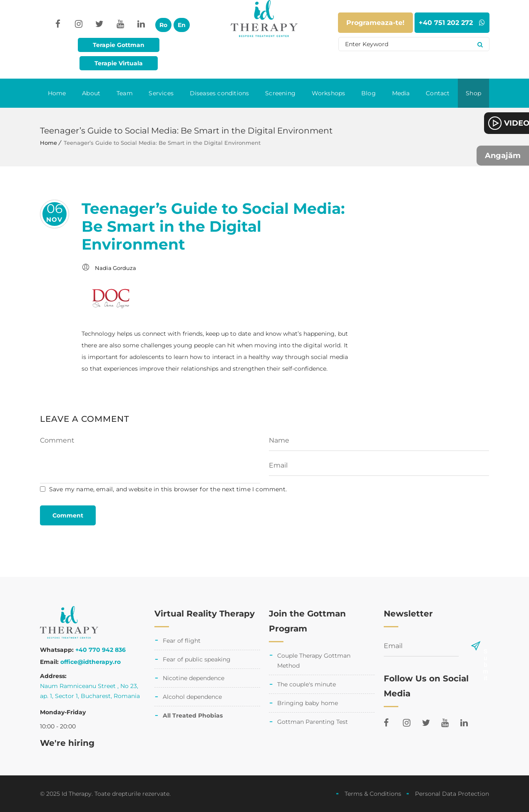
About (91, 93)
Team (125, 93)
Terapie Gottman (119, 45)
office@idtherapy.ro (91, 662)
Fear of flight (182, 641)
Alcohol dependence (192, 697)
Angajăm (503, 156)
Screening (280, 93)
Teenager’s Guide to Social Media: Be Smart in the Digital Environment (213, 226)
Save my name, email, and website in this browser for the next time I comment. (168, 489)
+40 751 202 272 (452, 23)
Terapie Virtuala (119, 63)
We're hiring (67, 743)
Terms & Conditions (373, 794)
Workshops (329, 93)
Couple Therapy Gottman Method (314, 661)
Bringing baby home (308, 703)
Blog (369, 93)
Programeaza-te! (375, 23)
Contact (438, 93)
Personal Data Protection (452, 794)
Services (161, 93)
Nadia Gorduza (115, 268)
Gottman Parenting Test (313, 722)
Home (57, 93)
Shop (473, 93)
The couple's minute (307, 684)
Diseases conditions (220, 93)
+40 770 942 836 (101, 650)
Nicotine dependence (194, 678)
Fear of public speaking (197, 659)
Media (401, 93)
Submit (485, 651)
